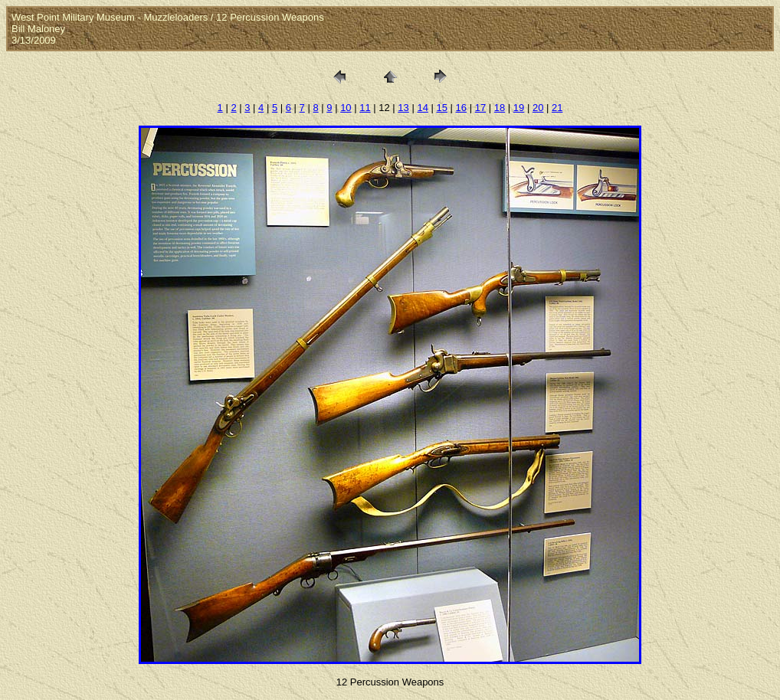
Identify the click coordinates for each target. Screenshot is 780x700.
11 (365, 108)
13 (403, 108)
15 (442, 108)
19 (519, 108)
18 (500, 108)
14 (422, 108)
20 (538, 108)
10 (346, 108)
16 (461, 108)
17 (480, 108)
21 (557, 108)
